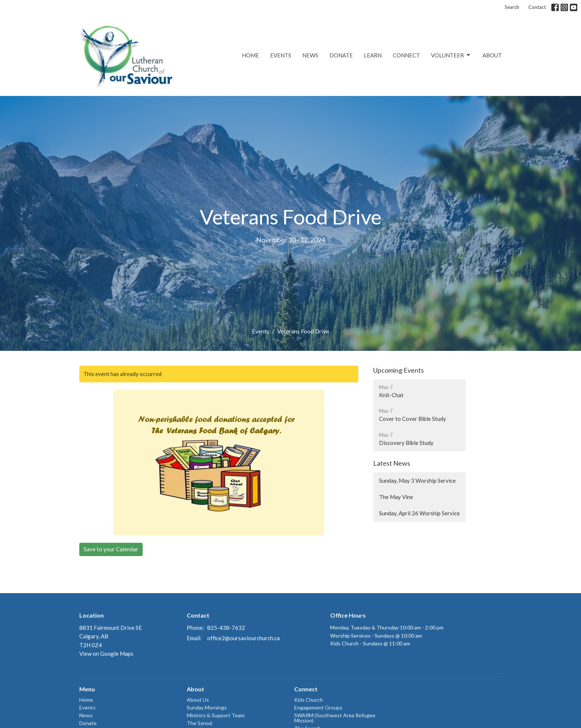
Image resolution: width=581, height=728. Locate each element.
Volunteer (451, 55)
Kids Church (308, 700)
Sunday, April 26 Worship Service (419, 513)
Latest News (392, 463)
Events (281, 55)
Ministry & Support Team (216, 715)
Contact (537, 7)
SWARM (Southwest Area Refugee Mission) (335, 718)
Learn (373, 55)
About (492, 55)
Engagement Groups (318, 707)
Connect (406, 55)
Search (512, 7)
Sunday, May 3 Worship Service (417, 481)
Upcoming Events (399, 370)
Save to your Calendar (111, 549)
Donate (341, 55)
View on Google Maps (106, 654)
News (310, 55)
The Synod (199, 723)
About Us (198, 700)
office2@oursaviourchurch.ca (243, 638)
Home (250, 55)
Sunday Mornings (207, 707)
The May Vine (396, 497)
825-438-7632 (226, 628)
